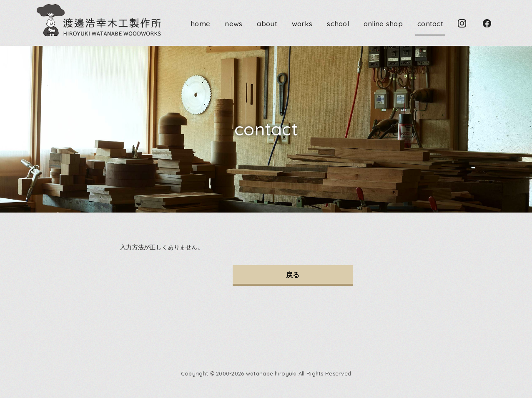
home (200, 24)
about (267, 24)
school (338, 24)
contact (430, 24)
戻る (293, 275)
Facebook (487, 23)
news (233, 24)
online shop (383, 24)
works (302, 24)
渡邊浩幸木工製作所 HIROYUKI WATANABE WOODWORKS (100, 21)
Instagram (462, 23)
